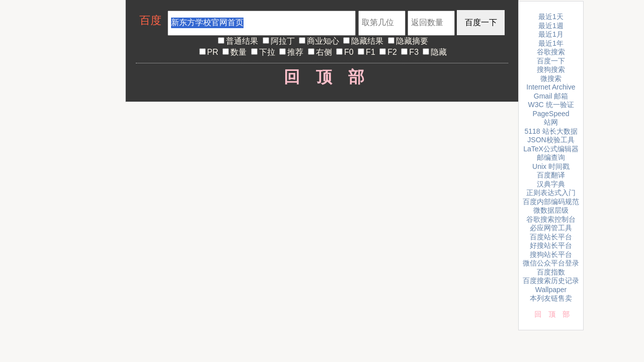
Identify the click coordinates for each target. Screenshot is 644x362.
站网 (551, 122)
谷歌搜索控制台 (551, 219)
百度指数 (551, 272)
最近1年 (551, 43)
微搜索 (551, 78)
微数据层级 (551, 210)
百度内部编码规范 (551, 202)
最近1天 (551, 17)
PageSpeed (551, 114)
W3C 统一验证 (551, 105)
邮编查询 (551, 157)
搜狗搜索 (551, 69)
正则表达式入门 (551, 193)
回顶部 (322, 77)
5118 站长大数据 (551, 131)
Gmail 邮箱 (551, 96)
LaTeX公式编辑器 (551, 149)
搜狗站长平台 (551, 254)
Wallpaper (551, 290)
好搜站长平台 (551, 245)
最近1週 (551, 26)
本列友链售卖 (551, 298)
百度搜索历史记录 (551, 281)
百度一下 (551, 61)
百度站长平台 (551, 237)
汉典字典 (551, 184)
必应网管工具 (551, 228)
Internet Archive (551, 87)
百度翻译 (551, 175)
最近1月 (551, 34)
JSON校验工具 (551, 140)
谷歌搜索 (551, 52)
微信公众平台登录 (551, 263)
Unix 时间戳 (551, 166)
